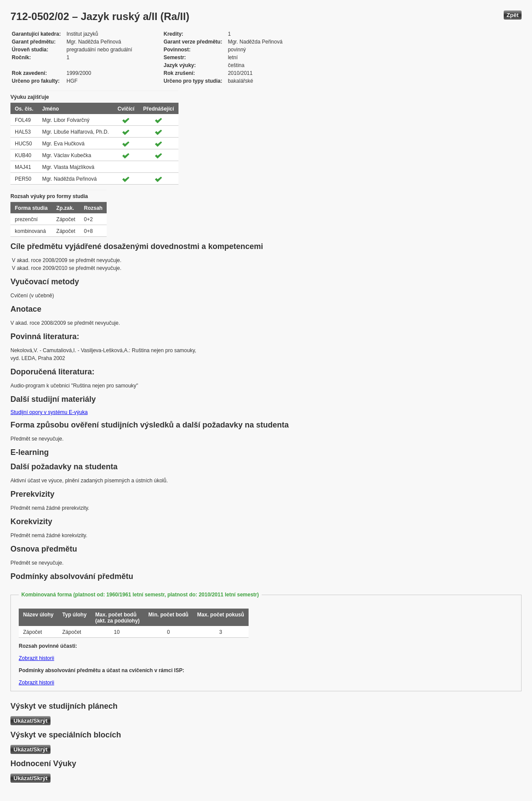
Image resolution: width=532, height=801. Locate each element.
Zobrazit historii (36, 658)
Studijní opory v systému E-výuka (49, 412)
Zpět (513, 15)
